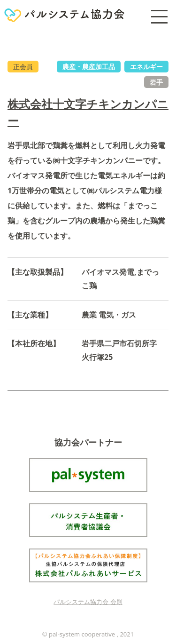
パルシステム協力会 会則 (88, 602)
